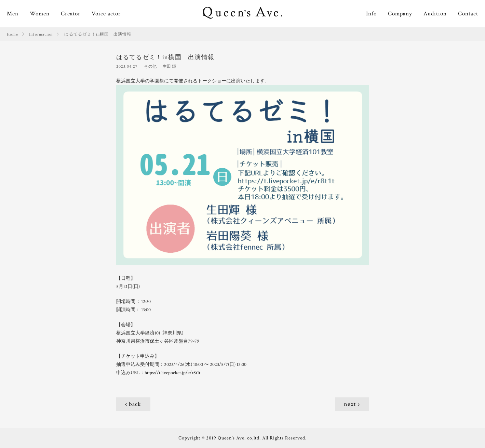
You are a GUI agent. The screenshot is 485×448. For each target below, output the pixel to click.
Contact (468, 14)
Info (371, 14)
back (135, 404)
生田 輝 (169, 67)
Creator (71, 14)
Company (400, 14)
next (350, 404)
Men (13, 14)
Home (12, 34)
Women (40, 14)
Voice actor (106, 14)
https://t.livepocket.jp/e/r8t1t (172, 373)
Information (41, 34)
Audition (435, 14)
